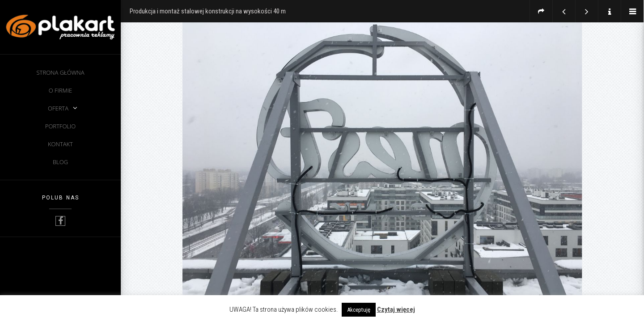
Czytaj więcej (396, 309)
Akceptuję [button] (359, 310)
